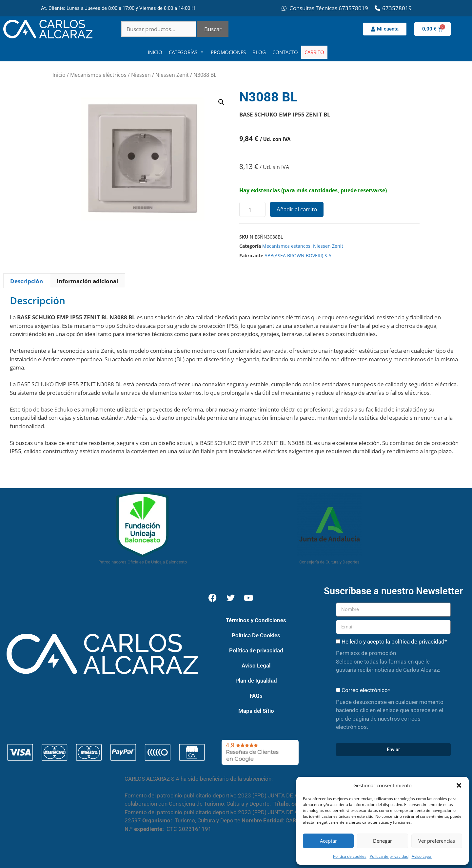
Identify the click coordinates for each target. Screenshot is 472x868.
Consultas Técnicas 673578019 (329, 8)
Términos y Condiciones (256, 620)
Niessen (141, 75)
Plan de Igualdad (256, 681)
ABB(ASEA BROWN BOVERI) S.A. (299, 255)
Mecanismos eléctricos (98, 75)
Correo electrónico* (366, 690)
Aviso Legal (422, 856)
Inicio (59, 75)
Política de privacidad (389, 856)
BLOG (259, 52)
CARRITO (314, 52)
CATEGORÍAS (187, 52)
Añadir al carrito (297, 209)
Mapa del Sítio (256, 711)
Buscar (213, 29)
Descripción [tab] (27, 281)
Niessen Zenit (172, 75)
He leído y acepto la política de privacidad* (394, 642)
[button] (459, 785)
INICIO (155, 52)
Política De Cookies (256, 635)
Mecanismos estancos (286, 246)
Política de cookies (350, 856)
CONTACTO (285, 52)
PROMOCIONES (228, 52)
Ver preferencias (437, 841)
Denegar (383, 841)
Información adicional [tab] (87, 281)
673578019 (397, 8)
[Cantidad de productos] (252, 209)
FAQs (256, 696)
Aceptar (328, 841)
